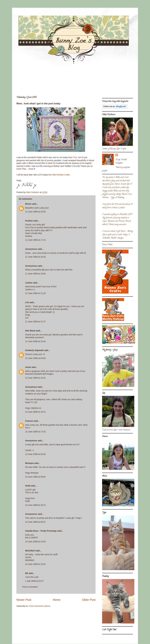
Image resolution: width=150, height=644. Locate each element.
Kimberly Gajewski (34, 350)
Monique (29, 463)
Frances (29, 421)
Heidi (28, 486)
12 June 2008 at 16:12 (35, 412)
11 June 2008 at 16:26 (35, 212)
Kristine (29, 221)
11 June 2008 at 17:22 (35, 240)
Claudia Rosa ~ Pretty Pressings (41, 531)
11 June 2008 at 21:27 (35, 322)
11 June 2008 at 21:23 (35, 293)
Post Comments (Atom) (40, 606)
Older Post (89, 600)
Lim (27, 302)
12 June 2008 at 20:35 (35, 454)
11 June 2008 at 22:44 (35, 341)
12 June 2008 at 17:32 (35, 432)
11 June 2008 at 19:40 (35, 274)
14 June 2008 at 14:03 (35, 542)
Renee (28, 204)
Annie (28, 367)
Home (57, 600)
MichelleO (30, 551)
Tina (75, 157)
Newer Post (24, 600)
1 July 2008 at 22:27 (34, 581)
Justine (29, 283)
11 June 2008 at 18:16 (35, 257)
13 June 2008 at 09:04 (35, 477)
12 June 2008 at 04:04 (35, 358)
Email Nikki (107, 245)
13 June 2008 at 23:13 (35, 505)
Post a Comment (30, 587)
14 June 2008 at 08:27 (35, 522)
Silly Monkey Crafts (61, 175)
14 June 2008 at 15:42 (35, 564)
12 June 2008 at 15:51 (35, 378)
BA (27, 573)
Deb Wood (30, 331)
